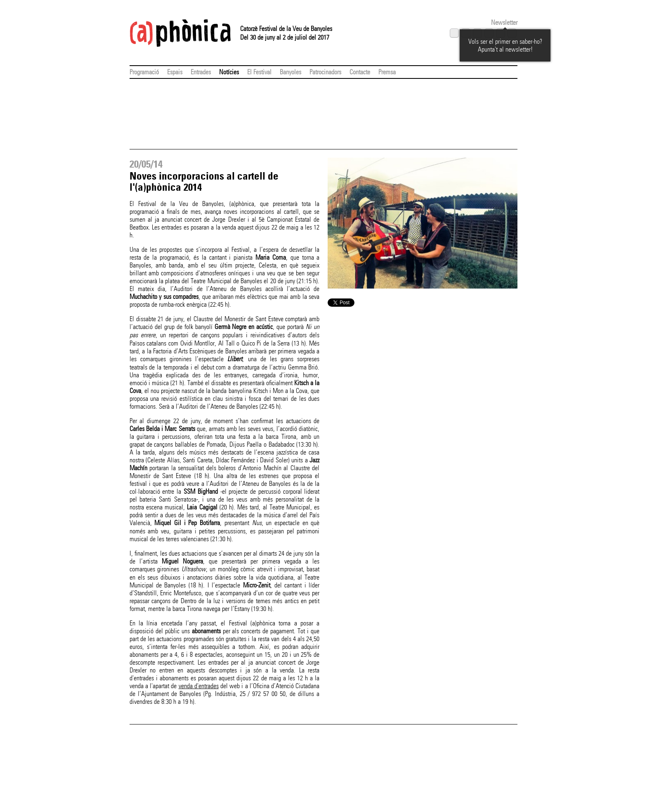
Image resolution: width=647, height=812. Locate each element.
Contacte (360, 72)
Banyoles (290, 72)
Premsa (387, 72)
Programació (144, 72)
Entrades (201, 72)
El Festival (259, 72)
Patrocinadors (325, 72)
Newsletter (504, 22)
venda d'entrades (199, 686)
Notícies (229, 72)
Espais (175, 72)
